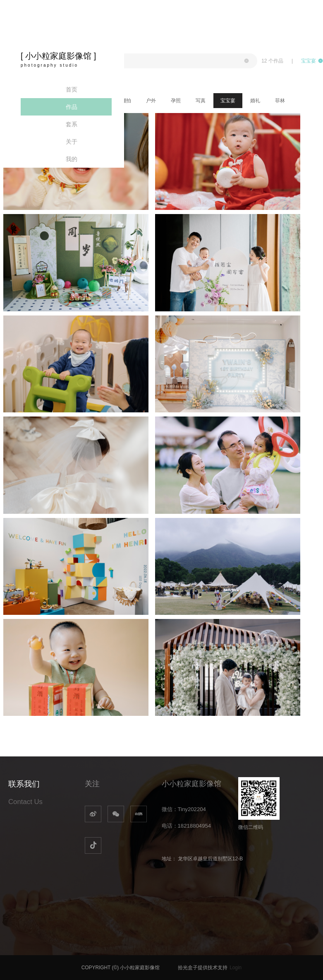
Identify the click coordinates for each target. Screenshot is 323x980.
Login (236, 968)
